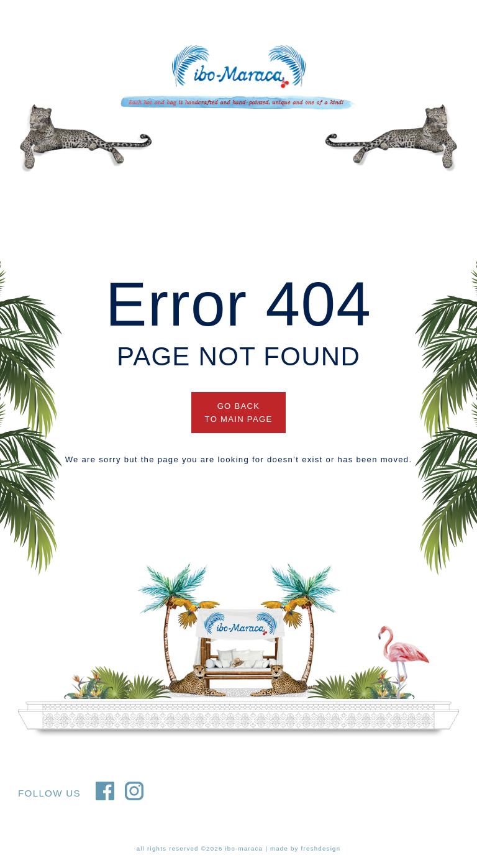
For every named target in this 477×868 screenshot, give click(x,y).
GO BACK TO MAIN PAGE (239, 413)
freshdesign (321, 848)
